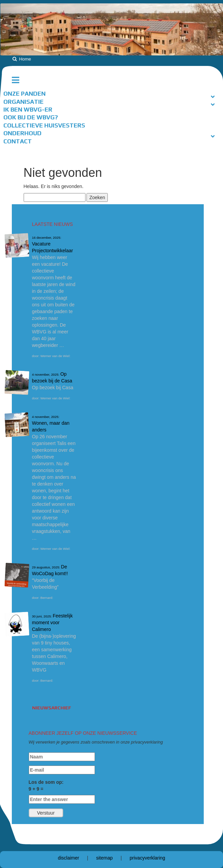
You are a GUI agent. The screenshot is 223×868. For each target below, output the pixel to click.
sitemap (104, 858)
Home (25, 59)
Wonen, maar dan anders (51, 424)
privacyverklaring (147, 858)
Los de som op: (62, 792)
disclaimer (68, 858)
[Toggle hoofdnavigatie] (18, 80)
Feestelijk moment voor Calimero (53, 623)
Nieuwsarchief (52, 708)
